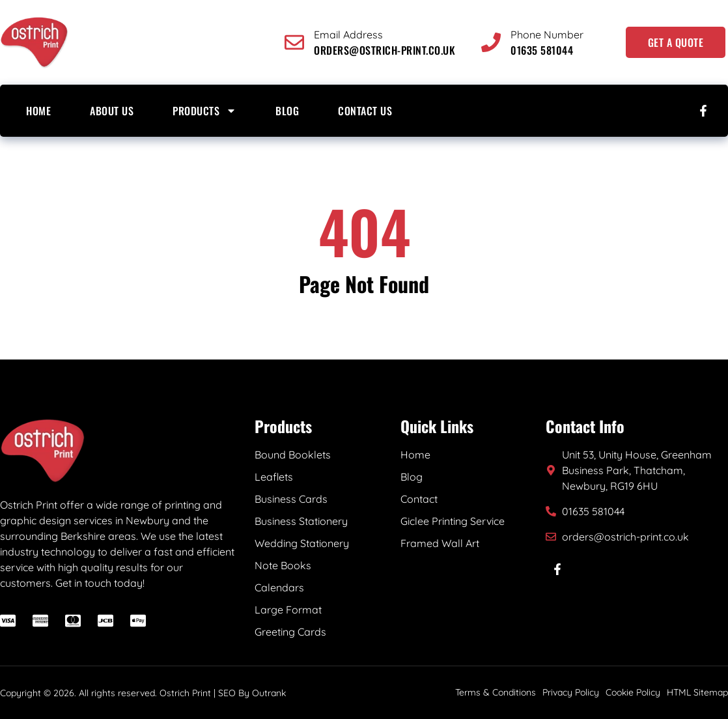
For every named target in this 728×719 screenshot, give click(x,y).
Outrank (269, 693)
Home (38, 111)
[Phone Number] (491, 42)
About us (112, 111)
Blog (287, 111)
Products (204, 111)
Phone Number (547, 35)
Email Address (348, 35)
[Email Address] (294, 42)
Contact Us (365, 111)
